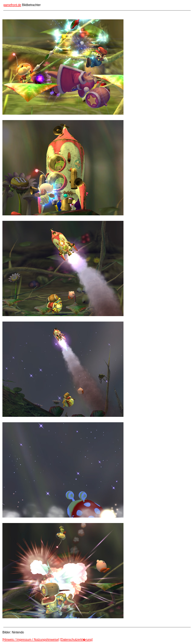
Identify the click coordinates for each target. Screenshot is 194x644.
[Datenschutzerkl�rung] (76, 640)
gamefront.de (12, 5)
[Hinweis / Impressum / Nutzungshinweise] (31, 640)
